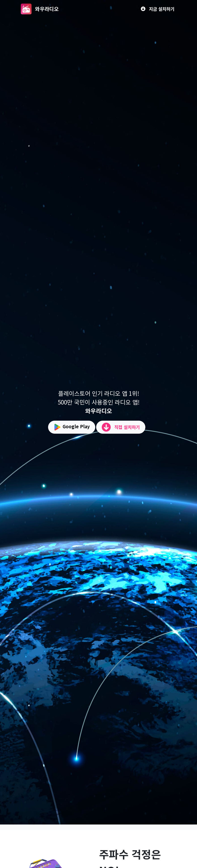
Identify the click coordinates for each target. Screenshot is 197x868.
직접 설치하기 (121, 427)
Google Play (72, 427)
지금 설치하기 (158, 9)
